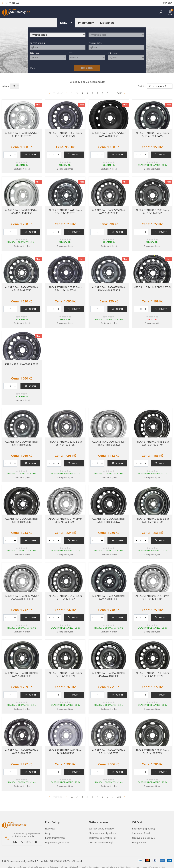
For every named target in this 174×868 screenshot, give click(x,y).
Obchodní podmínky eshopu (102, 833)
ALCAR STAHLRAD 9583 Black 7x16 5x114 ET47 (152, 212)
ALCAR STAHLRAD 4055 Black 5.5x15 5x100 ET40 (152, 443)
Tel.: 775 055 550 (10, 3)
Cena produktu (158, 86)
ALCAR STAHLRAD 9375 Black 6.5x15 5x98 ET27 (22, 289)
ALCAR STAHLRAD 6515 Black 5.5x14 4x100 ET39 (152, 675)
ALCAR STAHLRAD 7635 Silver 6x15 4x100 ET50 (109, 135)
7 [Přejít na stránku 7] (97, 93)
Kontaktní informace (55, 838)
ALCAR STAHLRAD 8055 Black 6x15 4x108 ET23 (152, 752)
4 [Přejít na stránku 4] (82, 93)
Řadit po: (5, 86)
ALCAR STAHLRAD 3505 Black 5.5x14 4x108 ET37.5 (109, 520)
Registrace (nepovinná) (144, 829)
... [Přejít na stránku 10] (113, 93)
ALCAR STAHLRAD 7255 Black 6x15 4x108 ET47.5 (152, 135)
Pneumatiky (86, 23)
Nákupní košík (139, 842)
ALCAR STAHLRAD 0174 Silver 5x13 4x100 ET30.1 (65, 520)
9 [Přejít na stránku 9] (107, 93)
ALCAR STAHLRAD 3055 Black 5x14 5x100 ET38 (22, 520)
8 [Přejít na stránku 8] (102, 93)
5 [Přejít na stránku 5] (87, 93)
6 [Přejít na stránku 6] (92, 93)
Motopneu (107, 23)
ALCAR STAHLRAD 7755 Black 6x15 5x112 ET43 (109, 212)
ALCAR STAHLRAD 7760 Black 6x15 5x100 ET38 (109, 597)
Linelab (79, 861)
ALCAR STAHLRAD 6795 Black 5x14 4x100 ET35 (22, 443)
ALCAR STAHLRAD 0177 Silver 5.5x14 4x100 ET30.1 (22, 597)
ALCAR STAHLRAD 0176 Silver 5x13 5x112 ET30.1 (152, 597)
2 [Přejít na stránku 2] (72, 93)
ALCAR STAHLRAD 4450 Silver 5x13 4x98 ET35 (65, 752)
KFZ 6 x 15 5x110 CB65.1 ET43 (22, 364)
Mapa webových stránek (57, 842)
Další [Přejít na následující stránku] (121, 93)
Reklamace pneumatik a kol (102, 838)
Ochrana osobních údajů (101, 842)
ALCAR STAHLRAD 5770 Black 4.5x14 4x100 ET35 (109, 675)
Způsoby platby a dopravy (101, 829)
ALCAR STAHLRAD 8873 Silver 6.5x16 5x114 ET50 (22, 212)
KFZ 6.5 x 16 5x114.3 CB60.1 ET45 (152, 287)
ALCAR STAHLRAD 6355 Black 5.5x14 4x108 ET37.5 (109, 289)
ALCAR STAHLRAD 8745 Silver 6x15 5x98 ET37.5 (22, 135)
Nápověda (50, 829)
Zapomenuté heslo (142, 833)
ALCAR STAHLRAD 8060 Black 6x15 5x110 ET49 (65, 135)
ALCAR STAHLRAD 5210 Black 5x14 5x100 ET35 (65, 443)
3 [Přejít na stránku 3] (77, 93)
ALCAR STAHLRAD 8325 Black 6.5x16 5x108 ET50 (152, 520)
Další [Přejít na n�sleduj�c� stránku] (121, 797)
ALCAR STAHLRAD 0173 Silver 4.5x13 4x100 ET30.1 (109, 443)
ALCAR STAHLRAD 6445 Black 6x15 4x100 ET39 (65, 675)
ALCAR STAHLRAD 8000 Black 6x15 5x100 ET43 (22, 752)
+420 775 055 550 (25, 842)
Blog (47, 833)
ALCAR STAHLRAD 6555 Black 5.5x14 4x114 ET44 (65, 289)
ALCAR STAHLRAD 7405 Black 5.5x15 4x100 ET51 (65, 212)
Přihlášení (168, 3)
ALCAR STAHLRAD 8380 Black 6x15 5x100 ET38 (22, 675)
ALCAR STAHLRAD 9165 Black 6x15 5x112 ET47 (65, 597)
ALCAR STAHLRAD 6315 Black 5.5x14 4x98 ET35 (109, 752)
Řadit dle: (142, 86)
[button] (161, 12)
